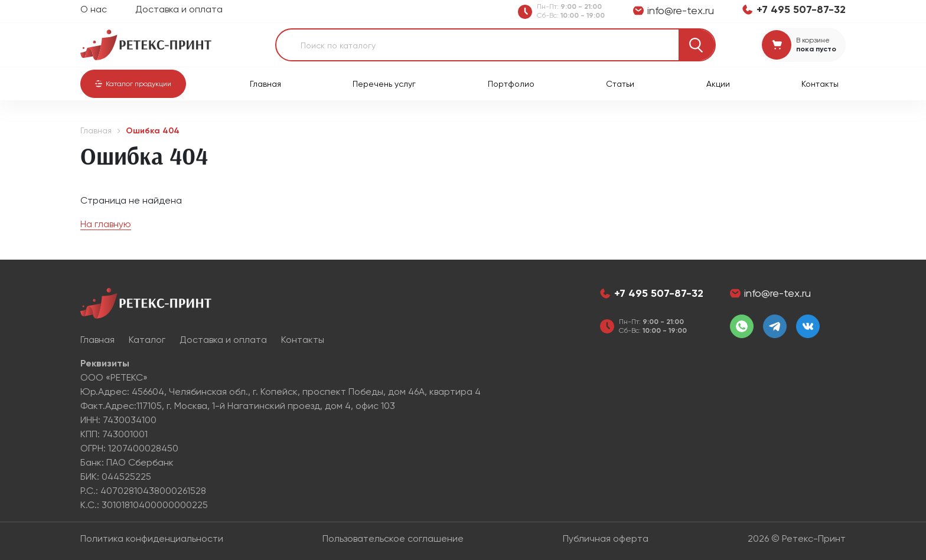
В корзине (813, 40)
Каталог (147, 340)
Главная (265, 84)
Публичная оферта (606, 538)
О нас (94, 9)
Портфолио (511, 84)
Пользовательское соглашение (393, 538)
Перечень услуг (384, 84)
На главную (106, 224)
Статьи (620, 84)
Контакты (820, 84)
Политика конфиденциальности (152, 538)
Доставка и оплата (179, 9)
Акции (718, 84)
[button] (133, 84)
